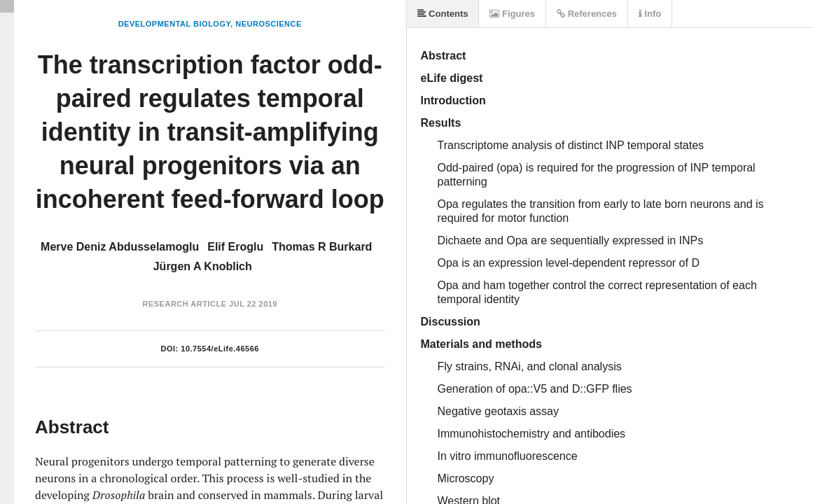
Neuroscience (269, 24)
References (587, 14)
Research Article (184, 304)
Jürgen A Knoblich (203, 266)
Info (650, 14)
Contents (443, 14)
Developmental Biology (174, 24)
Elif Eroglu (235, 247)
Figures (512, 14)
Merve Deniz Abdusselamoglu (120, 247)
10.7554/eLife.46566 (220, 349)
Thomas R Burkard (322, 247)
